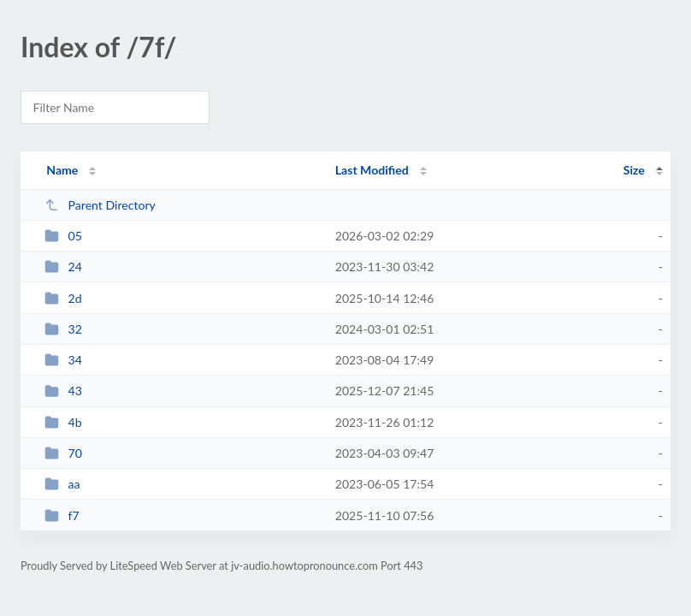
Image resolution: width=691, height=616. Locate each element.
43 (63, 391)
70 (63, 453)
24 (63, 267)
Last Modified (372, 170)
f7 (62, 515)
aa (62, 484)
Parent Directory (100, 205)
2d (63, 298)
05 (63, 236)
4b (63, 422)
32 (63, 329)
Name (62, 170)
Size (634, 170)
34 (63, 360)
